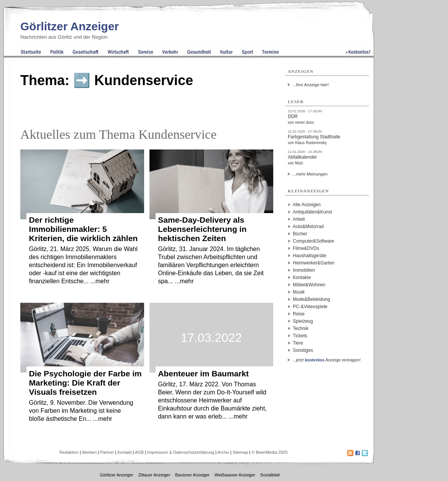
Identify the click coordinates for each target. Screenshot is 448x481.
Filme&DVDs (306, 248)
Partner (107, 452)
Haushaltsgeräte (309, 256)
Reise (299, 314)
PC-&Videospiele (310, 307)
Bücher (300, 234)
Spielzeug (303, 321)
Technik (301, 328)
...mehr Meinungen (310, 174)
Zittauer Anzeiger (154, 475)
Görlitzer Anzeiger (70, 26)
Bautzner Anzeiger (192, 475)
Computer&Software (313, 241)
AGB (139, 452)
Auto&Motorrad (308, 227)
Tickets (300, 336)
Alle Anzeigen (307, 205)
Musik (299, 292)
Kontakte (302, 277)
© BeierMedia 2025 (269, 452)
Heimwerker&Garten (314, 263)
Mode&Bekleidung (311, 299)
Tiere (298, 343)
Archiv (223, 452)
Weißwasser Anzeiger (235, 475)
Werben (89, 452)
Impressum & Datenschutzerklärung (181, 452)
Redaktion (69, 452)
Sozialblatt (270, 475)
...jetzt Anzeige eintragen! (327, 360)
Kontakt (124, 452)
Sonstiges (303, 350)
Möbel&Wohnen (309, 285)
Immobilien (304, 270)
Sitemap (240, 452)
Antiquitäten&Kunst (312, 212)
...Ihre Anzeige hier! (311, 85)
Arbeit (299, 219)
